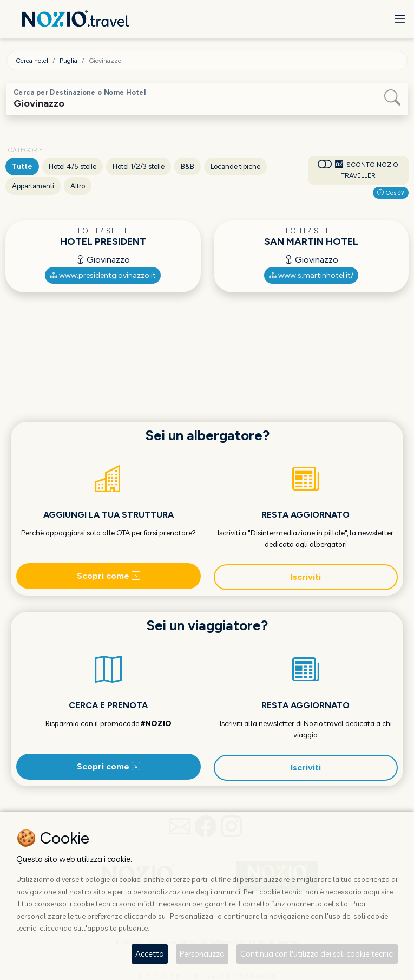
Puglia (68, 61)
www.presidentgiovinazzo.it (103, 275)
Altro (78, 186)
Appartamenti (33, 186)
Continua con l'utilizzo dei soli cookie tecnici (317, 954)
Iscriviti (306, 577)
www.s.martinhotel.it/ (311, 275)
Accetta (150, 954)
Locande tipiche (235, 166)
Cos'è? (391, 193)
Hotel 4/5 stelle (73, 166)
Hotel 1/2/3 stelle (139, 166)
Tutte (22, 166)
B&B (188, 166)
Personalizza (202, 954)
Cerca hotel (32, 61)
